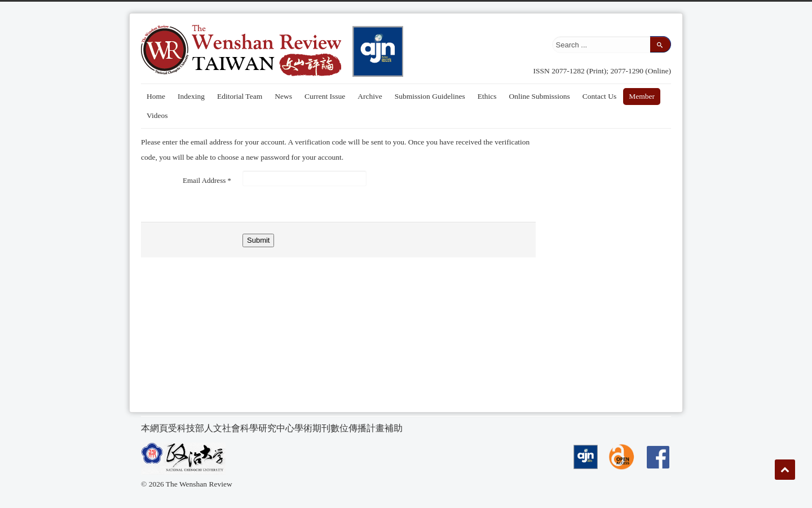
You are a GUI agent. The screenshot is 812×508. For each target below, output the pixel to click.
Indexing (191, 96)
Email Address (207, 180)
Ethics (487, 96)
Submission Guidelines (430, 96)
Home (156, 96)
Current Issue (325, 96)
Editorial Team (240, 96)
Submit (258, 240)
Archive (370, 96)
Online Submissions (539, 96)
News (283, 96)
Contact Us (599, 96)
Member (642, 96)
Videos (157, 115)
